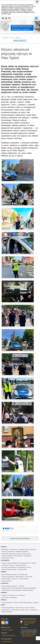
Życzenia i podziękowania (9, 567)
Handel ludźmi (15, 610)
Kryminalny (4, 593)
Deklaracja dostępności (22, 552)
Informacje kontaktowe (8, 608)
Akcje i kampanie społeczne (9, 575)
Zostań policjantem (7, 603)
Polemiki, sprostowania (8, 552)
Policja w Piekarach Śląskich (10, 563)
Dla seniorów (29, 577)
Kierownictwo (14, 549)
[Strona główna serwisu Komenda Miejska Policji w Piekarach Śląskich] (3, 18)
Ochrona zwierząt (23, 579)
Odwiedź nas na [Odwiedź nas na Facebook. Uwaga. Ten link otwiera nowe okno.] (7, 623)
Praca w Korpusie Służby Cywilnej (23, 603)
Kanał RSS (3, 623)
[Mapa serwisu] (6, 18)
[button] (36, 18)
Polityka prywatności (27, 636)
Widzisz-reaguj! (20, 577)
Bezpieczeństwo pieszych (29, 588)
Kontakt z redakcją (8, 630)
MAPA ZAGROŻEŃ (7, 612)
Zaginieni (4, 595)
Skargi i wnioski (25, 610)
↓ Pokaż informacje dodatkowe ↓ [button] (20, 538)
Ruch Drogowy (5, 583)
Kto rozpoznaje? (21, 595)
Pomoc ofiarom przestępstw (9, 597)
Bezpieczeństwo (22, 569)
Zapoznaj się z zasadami (29, 634)
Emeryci (29, 567)
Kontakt (3, 605)
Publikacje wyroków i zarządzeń (27, 549)
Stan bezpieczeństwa (24, 563)
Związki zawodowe (7, 556)
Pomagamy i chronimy (8, 565)
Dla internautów (6, 579)
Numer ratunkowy (30, 608)
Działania (36, 603)
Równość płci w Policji (8, 558)
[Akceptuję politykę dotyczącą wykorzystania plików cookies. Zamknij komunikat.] (37, 2)
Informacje (12, 38)
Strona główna (5, 38)
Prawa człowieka (18, 556)
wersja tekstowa (7, 642)
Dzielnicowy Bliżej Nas (8, 577)
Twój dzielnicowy (23, 575)
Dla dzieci (14, 579)
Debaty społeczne (7, 581)
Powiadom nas (34, 610)
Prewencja (4, 572)
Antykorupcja (28, 556)
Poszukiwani (12, 595)
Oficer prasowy (20, 608)
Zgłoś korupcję (6, 610)
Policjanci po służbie (21, 565)
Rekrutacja (4, 600)
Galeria (34, 563)
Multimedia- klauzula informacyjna (11, 554)
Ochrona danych (26, 554)
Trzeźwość (21, 586)
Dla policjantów (21, 567)
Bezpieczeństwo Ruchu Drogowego (11, 588)
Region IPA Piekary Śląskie (9, 569)
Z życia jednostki (5, 560)
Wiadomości (18, 38)
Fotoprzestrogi (6, 590)
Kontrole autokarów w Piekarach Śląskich (22, 590)
